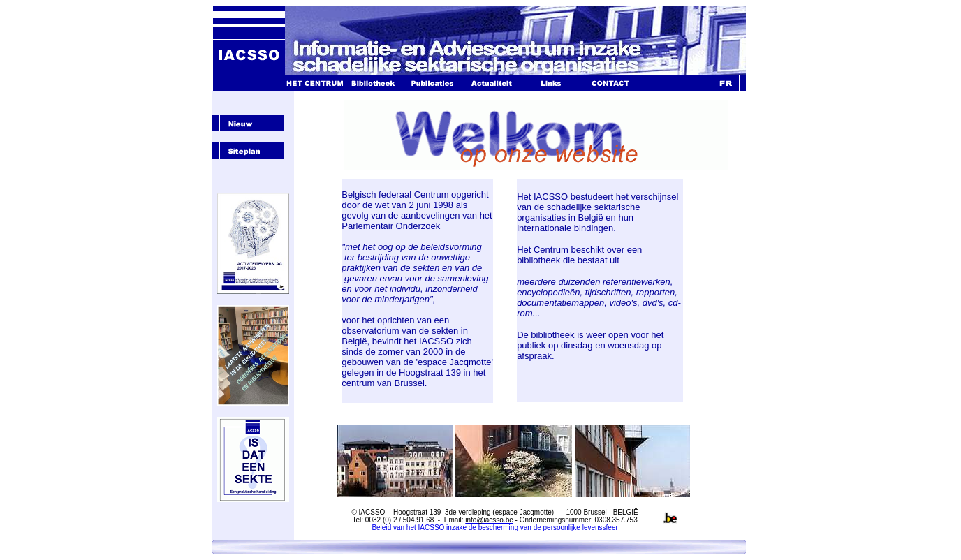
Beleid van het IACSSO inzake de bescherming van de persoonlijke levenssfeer (494, 528)
